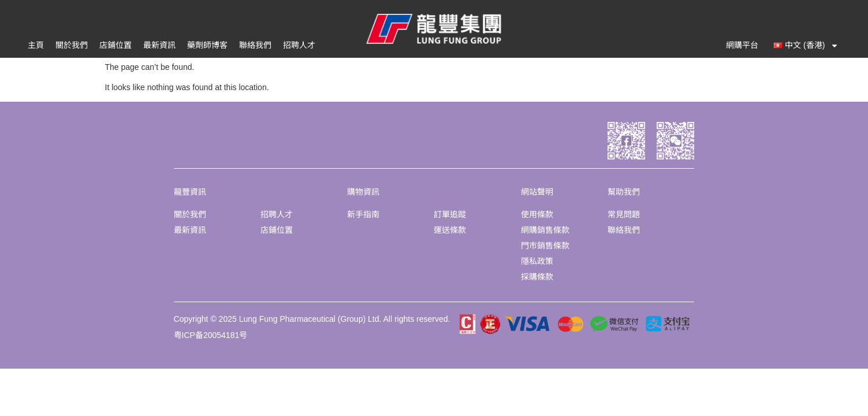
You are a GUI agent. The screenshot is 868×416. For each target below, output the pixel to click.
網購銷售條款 (545, 230)
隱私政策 (537, 261)
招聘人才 (299, 45)
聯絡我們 (255, 45)
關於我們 (72, 45)
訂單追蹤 (450, 214)
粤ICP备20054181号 (211, 335)
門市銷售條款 (545, 246)
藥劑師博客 (207, 45)
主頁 (36, 45)
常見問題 (624, 214)
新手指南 (363, 214)
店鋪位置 (116, 45)
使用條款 (537, 214)
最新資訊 (159, 45)
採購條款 (537, 277)
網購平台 (742, 45)
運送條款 (450, 230)
